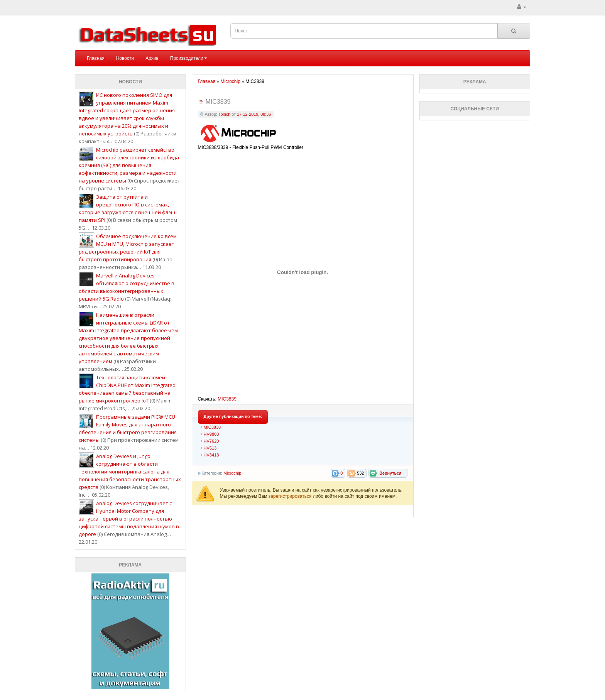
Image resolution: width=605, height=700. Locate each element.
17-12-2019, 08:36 (254, 114)
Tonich (224, 114)
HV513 (210, 448)
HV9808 (211, 434)
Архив (152, 58)
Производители (189, 58)
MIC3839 (227, 399)
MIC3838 (212, 427)
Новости (125, 58)
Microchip (232, 473)
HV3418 (211, 455)
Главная (96, 58)
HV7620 (211, 441)
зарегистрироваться (291, 496)
